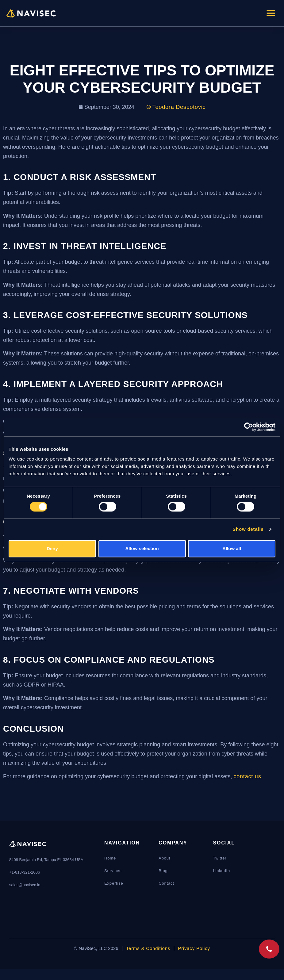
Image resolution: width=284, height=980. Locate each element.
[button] (271, 13)
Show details (248, 529)
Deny (52, 548)
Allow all (232, 548)
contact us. (248, 776)
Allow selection (142, 548)
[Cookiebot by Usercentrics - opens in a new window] (249, 427)
